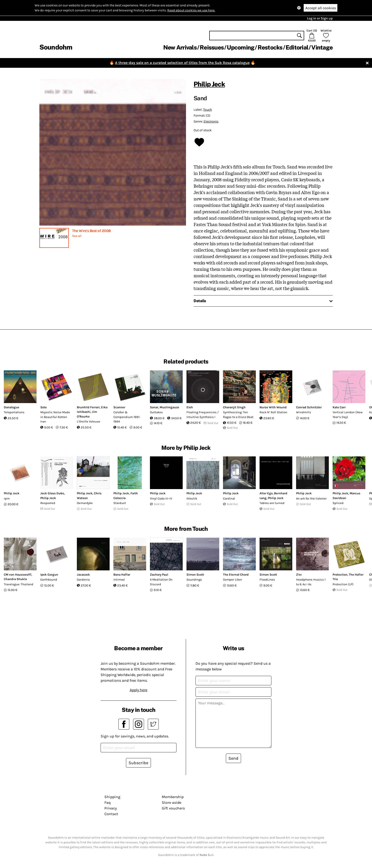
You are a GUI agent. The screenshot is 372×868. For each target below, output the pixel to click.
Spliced (338, 503)
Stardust (120, 503)
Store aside (172, 802)
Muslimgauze (169, 407)
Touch (207, 110)
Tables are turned (272, 503)
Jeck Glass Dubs (52, 493)
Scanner (119, 407)
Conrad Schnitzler (309, 407)
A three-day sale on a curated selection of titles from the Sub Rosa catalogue (182, 63)
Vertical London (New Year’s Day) (348, 415)
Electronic (211, 121)
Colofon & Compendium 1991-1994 (127, 417)
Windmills (304, 412)
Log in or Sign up (320, 18)
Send (233, 758)
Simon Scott (195, 575)
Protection (340, 575)
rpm (7, 498)
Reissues (212, 47)
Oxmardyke (85, 503)
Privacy (111, 808)
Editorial (297, 47)
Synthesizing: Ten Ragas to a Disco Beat (238, 415)
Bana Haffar (122, 575)
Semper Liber (232, 579)
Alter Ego (266, 493)
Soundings (194, 579)
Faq (107, 802)
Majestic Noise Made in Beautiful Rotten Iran (55, 417)
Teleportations (14, 412)
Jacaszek (83, 575)
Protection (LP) (343, 584)
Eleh (190, 407)
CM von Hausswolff (18, 575)
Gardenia (83, 579)
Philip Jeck (209, 84)
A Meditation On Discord (161, 582)
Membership (173, 797)
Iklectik (192, 498)
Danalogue (12, 407)
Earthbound (49, 579)
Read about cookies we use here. (191, 10)
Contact (111, 814)
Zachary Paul (159, 575)
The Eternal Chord (236, 575)
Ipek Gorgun (49, 575)
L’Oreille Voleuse (88, 421)
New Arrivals (180, 47)
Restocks (270, 47)
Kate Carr (339, 407)
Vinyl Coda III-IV (161, 498)
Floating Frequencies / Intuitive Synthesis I (203, 415)
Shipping (112, 797)
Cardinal (229, 498)
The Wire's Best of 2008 (91, 231)
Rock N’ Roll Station (273, 412)
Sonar (154, 407)
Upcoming (241, 47)
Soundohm (56, 47)
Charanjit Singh (234, 407)
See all (77, 236)
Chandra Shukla (15, 579)
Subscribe (138, 763)
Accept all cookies (321, 8)
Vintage (322, 47)
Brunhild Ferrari (88, 407)
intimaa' (119, 579)
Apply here (139, 690)
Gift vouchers (173, 808)
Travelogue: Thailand (19, 584)
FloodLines (267, 579)
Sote (44, 407)
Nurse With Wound (273, 407)
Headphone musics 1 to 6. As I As (311, 582)
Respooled (48, 503)
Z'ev (299, 575)
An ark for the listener (311, 498)
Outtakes (156, 412)
